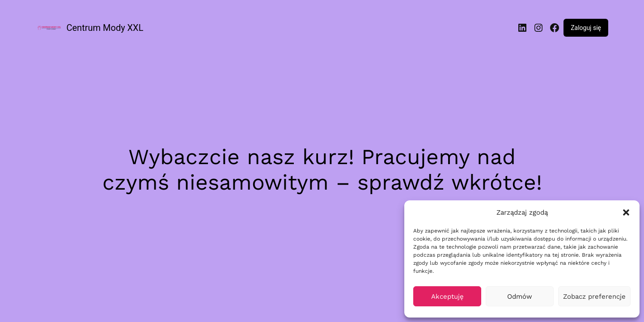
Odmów (520, 297)
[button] (626, 212)
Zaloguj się (586, 28)
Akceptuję (447, 297)
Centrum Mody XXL (105, 28)
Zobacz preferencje (594, 297)
